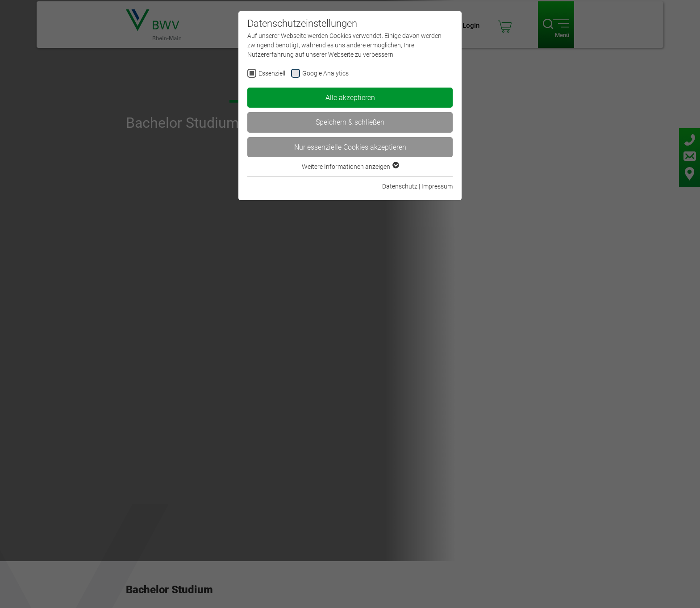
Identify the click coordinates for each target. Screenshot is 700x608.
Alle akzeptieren (350, 98)
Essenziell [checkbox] (272, 73)
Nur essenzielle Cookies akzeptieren (350, 147)
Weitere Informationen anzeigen (350, 167)
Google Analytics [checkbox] (325, 73)
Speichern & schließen (350, 122)
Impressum (437, 186)
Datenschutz (400, 186)
